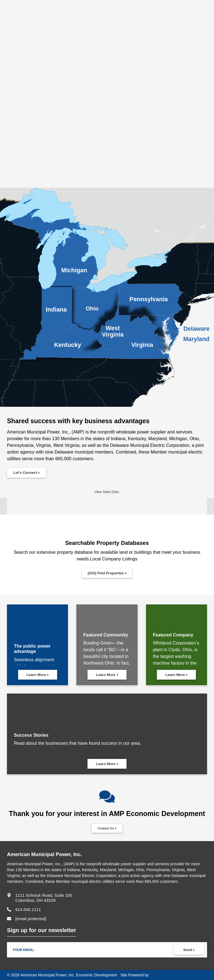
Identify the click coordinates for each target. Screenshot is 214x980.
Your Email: (24, 950)
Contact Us (106, 828)
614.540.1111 (28, 909)
